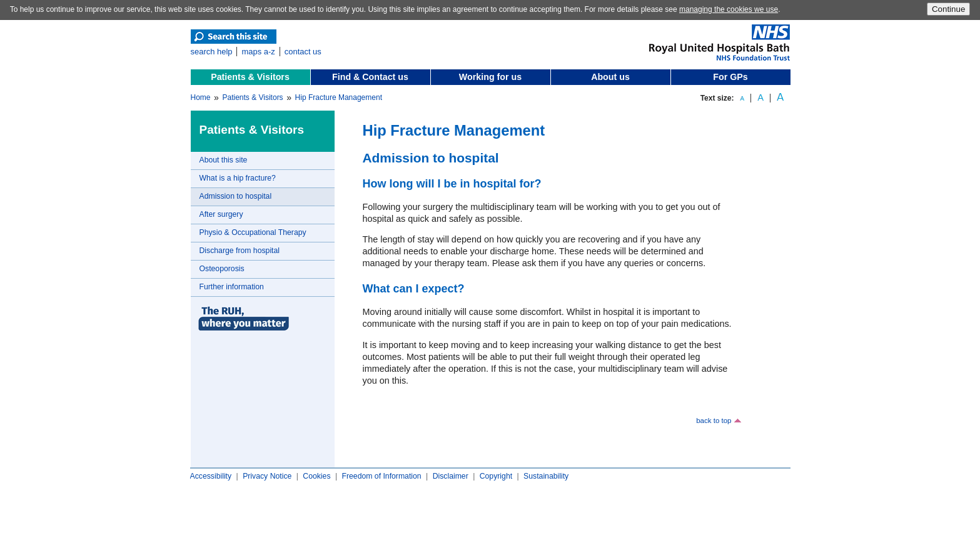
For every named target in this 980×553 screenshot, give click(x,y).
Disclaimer (451, 476)
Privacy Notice (267, 476)
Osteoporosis (222, 269)
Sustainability (546, 476)
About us (610, 77)
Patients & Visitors (250, 77)
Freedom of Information (381, 476)
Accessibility (211, 476)
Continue (948, 9)
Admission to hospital (236, 196)
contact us (303, 52)
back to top (714, 421)
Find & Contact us (370, 77)
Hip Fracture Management (339, 97)
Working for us (490, 77)
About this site (224, 160)
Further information (232, 287)
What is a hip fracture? (238, 178)
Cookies (316, 476)
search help (212, 52)
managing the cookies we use (729, 9)
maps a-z (258, 52)
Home (201, 97)
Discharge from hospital (240, 251)
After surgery (221, 214)
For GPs (730, 77)
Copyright (496, 476)
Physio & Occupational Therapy (253, 232)
